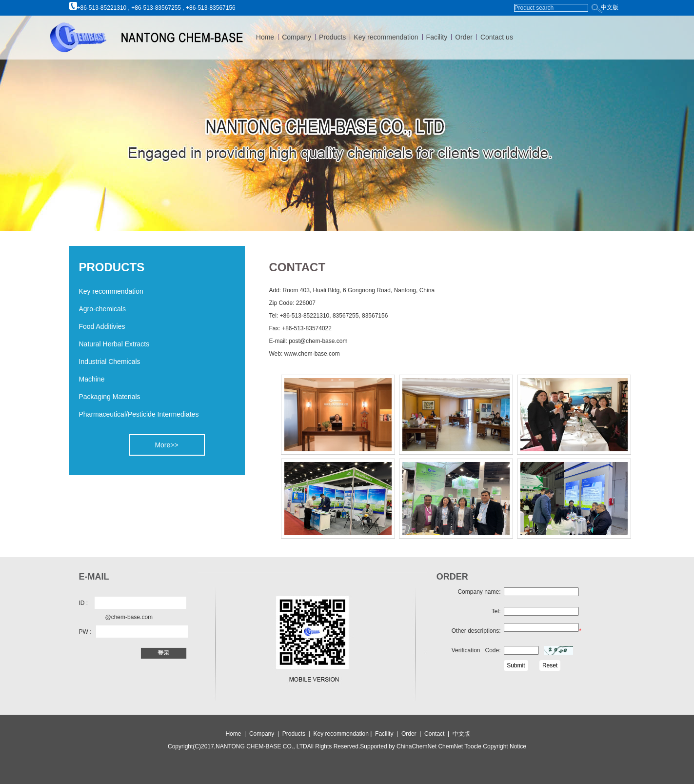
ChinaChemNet (416, 746)
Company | (265, 734)
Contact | (438, 734)
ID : (84, 603)
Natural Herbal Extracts (114, 344)
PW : (85, 632)
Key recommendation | (344, 734)
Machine (92, 379)
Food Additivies (102, 326)
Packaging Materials (110, 397)
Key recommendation (386, 37)
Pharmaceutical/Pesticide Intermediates (139, 414)
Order (464, 37)
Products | (297, 734)
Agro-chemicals (102, 309)
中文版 (610, 7)
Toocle (472, 746)
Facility (437, 37)
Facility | (387, 734)
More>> (166, 445)
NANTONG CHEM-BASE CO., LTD (261, 746)
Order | (413, 734)
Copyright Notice (504, 746)
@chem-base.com (129, 617)
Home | (236, 734)
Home (265, 37)
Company (297, 37)
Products (332, 37)
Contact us (497, 37)
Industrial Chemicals (110, 362)
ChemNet (450, 746)
